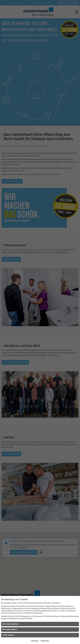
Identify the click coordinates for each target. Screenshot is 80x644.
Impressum (35, 641)
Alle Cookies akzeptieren (11, 624)
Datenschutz (45, 641)
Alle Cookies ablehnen (10, 629)
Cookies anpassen (8, 635)
